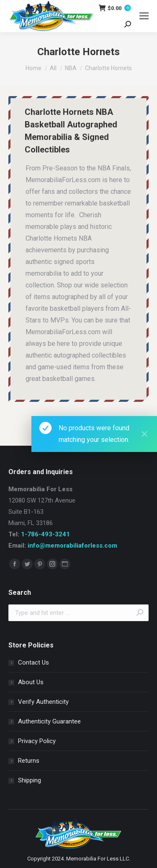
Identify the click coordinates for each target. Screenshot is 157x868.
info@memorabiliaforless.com (72, 546)
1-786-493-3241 (45, 534)
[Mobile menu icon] (144, 16)
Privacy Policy (37, 741)
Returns (29, 761)
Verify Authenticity (43, 702)
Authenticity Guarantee (49, 721)
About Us (31, 682)
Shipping (30, 780)
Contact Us (33, 662)
